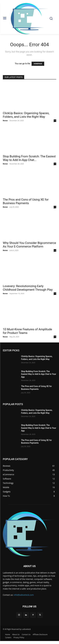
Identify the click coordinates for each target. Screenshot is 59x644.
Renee (5, 121)
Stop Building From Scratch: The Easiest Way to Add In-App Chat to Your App (39, 374)
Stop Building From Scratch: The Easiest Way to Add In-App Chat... (29, 158)
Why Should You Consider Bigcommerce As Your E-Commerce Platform (29, 245)
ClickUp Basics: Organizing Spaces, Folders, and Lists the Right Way (26, 115)
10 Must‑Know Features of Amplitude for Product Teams (27, 331)
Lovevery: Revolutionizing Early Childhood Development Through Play (28, 288)
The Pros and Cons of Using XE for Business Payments (26, 201)
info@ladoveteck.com (24, 595)
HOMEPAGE (38, 64)
